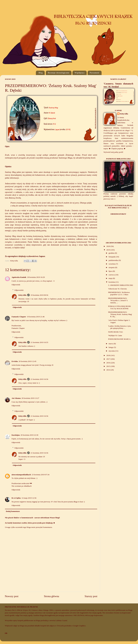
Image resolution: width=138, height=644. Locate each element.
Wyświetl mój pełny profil (113, 152)
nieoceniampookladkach (21, 475)
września (112, 264)
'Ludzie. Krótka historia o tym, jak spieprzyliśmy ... (120, 327)
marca (111, 344)
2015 (108, 366)
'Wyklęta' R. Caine (115, 335)
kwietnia (112, 282)
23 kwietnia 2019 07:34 (41, 475)
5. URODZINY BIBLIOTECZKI (121, 285)
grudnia (112, 253)
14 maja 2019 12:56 (29, 498)
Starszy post (91, 596)
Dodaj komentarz (13, 511)
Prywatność (95, 73)
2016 (108, 363)
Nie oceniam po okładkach (22, 486)
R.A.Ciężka (16, 498)
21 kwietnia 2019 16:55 (39, 342)
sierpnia (112, 267)
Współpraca (79, 73)
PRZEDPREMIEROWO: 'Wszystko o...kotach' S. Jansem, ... (118, 300)
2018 (108, 355)
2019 (108, 250)
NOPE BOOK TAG (116, 332)
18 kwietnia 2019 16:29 (36, 277)
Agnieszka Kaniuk (19, 277)
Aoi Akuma (16, 398)
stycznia (112, 351)
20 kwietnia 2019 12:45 (27, 361)
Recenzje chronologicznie (59, 73)
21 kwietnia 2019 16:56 (39, 379)
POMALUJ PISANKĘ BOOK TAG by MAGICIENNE (120, 307)
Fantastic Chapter (19, 317)
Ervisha (15, 361)
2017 (108, 359)
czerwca (112, 275)
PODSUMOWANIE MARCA (119, 339)
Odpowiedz (16, 285)
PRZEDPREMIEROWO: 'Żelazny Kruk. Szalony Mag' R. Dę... (120, 314)
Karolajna (16, 435)
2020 (108, 246)
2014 (108, 370)
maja (111, 278)
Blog (41, 73)
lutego (111, 347)
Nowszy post (12, 596)
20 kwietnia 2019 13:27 (30, 398)
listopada (112, 257)
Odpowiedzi (19, 290)
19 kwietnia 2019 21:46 (36, 317)
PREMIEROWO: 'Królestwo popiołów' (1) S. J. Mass (119, 293)
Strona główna (51, 596)
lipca (111, 271)
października (114, 260)
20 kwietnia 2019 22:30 (29, 435)
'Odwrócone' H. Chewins (118, 289)
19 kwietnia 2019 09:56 (39, 295)
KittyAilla (22, 295)
